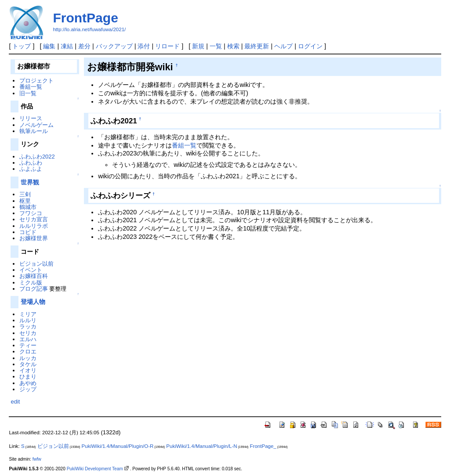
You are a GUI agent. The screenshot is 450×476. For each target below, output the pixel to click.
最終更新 (257, 46)
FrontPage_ (263, 446)
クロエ (28, 352)
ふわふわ (31, 163)
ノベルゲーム (36, 125)
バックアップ (114, 46)
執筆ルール (34, 131)
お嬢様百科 (34, 276)
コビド (28, 232)
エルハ (28, 339)
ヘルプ (283, 46)
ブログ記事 (34, 289)
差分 (84, 46)
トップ (22, 46)
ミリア (28, 314)
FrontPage (85, 18)
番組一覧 (184, 145)
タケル (28, 364)
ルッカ (28, 358)
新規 (198, 46)
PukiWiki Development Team (95, 469)
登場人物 (33, 302)
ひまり (28, 377)
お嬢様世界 (34, 238)
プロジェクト (36, 81)
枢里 (25, 201)
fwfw (37, 459)
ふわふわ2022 (37, 157)
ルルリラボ (34, 226)
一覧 (216, 46)
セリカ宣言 (34, 219)
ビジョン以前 (36, 264)
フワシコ (31, 213)
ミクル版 (31, 283)
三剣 (25, 194)
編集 (49, 46)
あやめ (28, 383)
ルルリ (28, 320)
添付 (144, 46)
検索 (233, 46)
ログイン (310, 46)
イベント (31, 270)
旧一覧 (28, 93)
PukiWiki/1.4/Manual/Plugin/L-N (201, 446)
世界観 (30, 182)
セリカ (28, 333)
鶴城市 (28, 207)
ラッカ (28, 326)
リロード (167, 46)
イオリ (28, 370)
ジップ (28, 389)
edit (15, 402)
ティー (28, 345)
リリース (31, 118)
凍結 (67, 46)
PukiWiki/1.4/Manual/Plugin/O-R (118, 446)
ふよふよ (31, 169)
